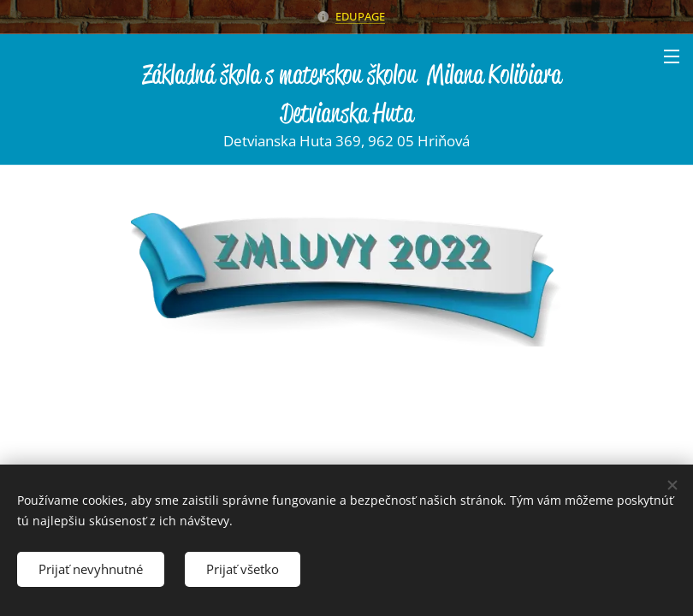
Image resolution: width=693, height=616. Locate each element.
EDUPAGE (360, 16)
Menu (672, 56)
